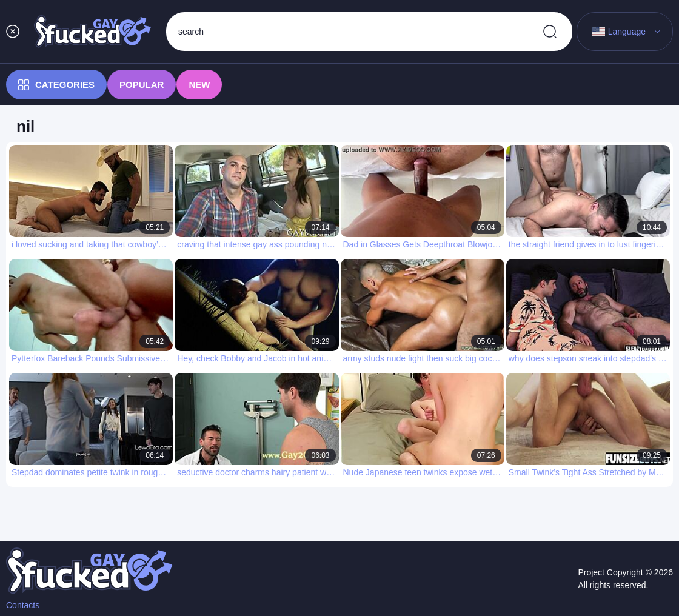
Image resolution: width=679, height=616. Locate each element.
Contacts (23, 605)
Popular (142, 85)
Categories (56, 85)
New (199, 85)
